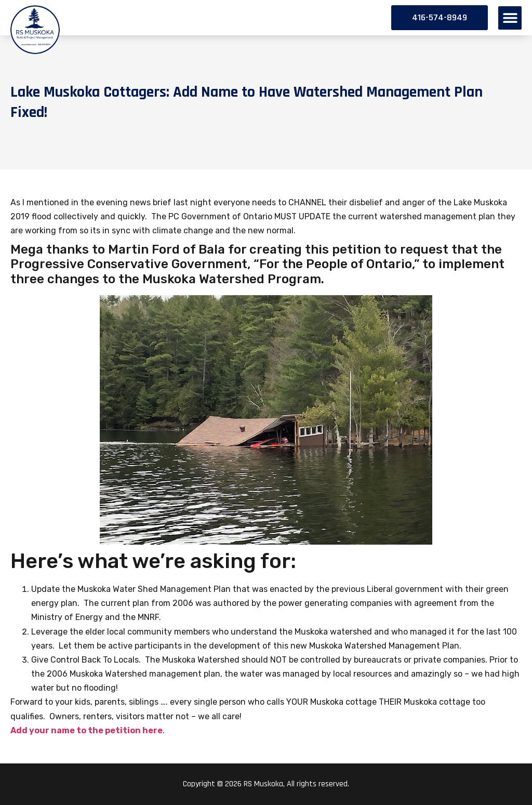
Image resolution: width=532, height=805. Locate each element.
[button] (510, 18)
